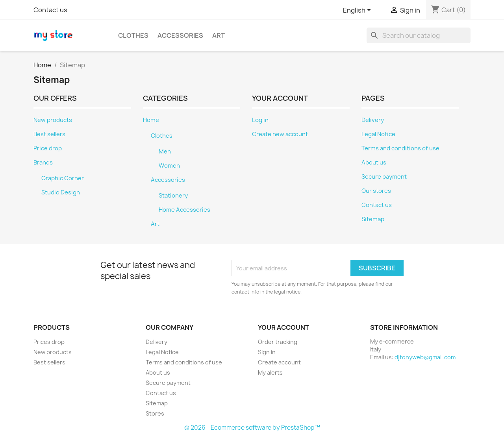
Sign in (267, 352)
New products (53, 120)
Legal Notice (378, 134)
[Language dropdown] (358, 11)
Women (169, 166)
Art (219, 35)
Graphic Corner (63, 178)
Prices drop (49, 342)
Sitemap (373, 219)
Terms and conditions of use (400, 148)
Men (165, 152)
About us (374, 163)
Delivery (373, 120)
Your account (283, 327)
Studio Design (61, 192)
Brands (43, 163)
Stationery (173, 196)
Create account (279, 362)
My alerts (270, 372)
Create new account (280, 134)
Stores (155, 413)
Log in (260, 120)
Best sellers (49, 134)
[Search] (419, 35)
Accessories (180, 35)
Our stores (376, 191)
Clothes (133, 35)
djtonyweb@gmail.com (425, 357)
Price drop (48, 148)
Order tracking (278, 342)
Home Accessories (184, 210)
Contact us (50, 10)
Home (151, 120)
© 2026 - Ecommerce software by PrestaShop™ (252, 428)
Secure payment (384, 177)
